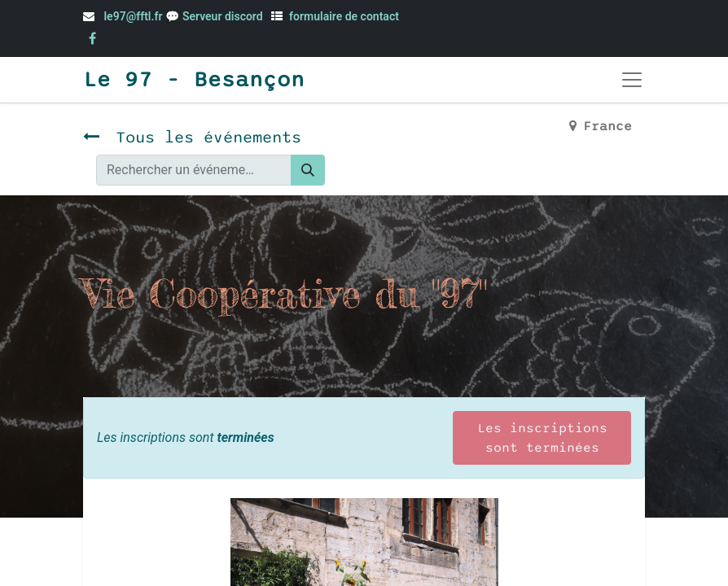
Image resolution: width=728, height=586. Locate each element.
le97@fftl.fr (133, 16)
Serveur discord (224, 16)
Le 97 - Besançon (194, 80)
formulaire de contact (344, 16)
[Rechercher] (308, 170)
